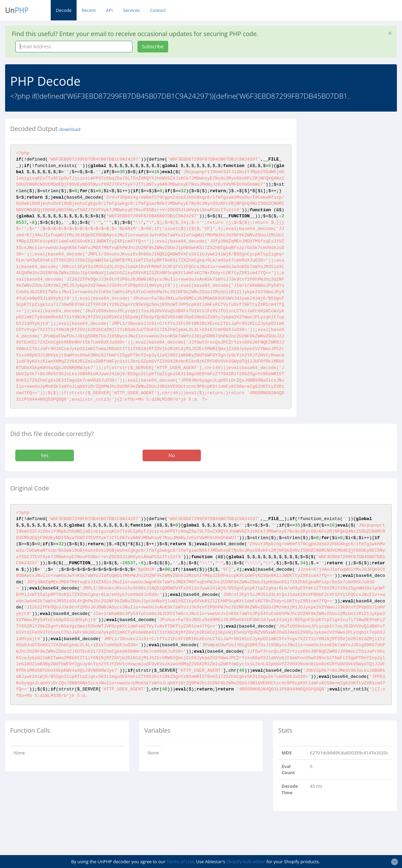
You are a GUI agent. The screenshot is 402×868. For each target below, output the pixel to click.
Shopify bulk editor (246, 862)
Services (131, 10)
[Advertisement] (354, 221)
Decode (64, 10)
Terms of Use (180, 862)
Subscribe (153, 46)
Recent (89, 10)
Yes (45, 455)
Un (17, 10)
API (109, 10)
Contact (158, 10)
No (172, 455)
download (70, 129)
